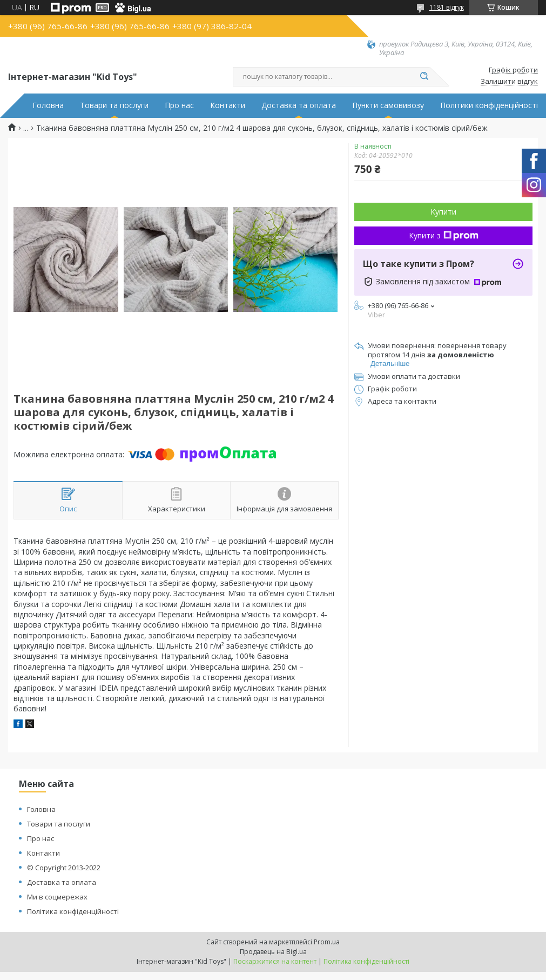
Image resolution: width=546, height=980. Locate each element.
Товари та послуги (114, 105)
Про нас (179, 105)
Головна (48, 105)
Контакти (228, 105)
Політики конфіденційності (489, 105)
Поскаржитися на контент (275, 961)
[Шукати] (424, 77)
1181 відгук (447, 7)
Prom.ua (327, 942)
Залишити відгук (509, 82)
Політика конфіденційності (73, 911)
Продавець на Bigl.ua (273, 952)
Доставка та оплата (299, 105)
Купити (443, 212)
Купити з (444, 235)
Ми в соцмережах (57, 897)
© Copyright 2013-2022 (64, 868)
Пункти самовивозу (388, 105)
